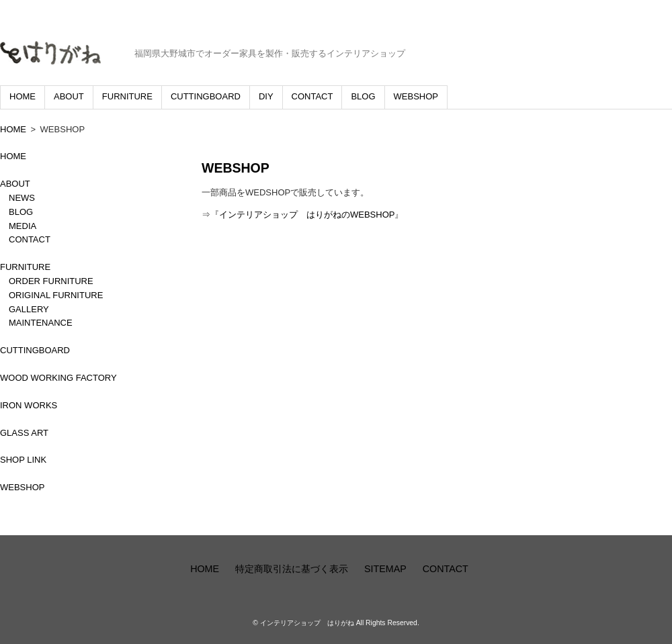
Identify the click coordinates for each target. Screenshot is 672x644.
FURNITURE (127, 96)
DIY (266, 96)
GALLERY (29, 309)
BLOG (363, 96)
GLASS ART (24, 433)
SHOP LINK (23, 460)
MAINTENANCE (41, 323)
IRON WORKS (29, 405)
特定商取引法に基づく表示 (292, 569)
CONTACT (312, 96)
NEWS (22, 198)
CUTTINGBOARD (206, 96)
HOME (23, 96)
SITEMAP (385, 569)
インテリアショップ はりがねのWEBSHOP (307, 215)
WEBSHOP (416, 96)
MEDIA (23, 226)
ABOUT (69, 96)
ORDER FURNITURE (51, 281)
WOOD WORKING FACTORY (58, 378)
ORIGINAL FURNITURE (56, 295)
